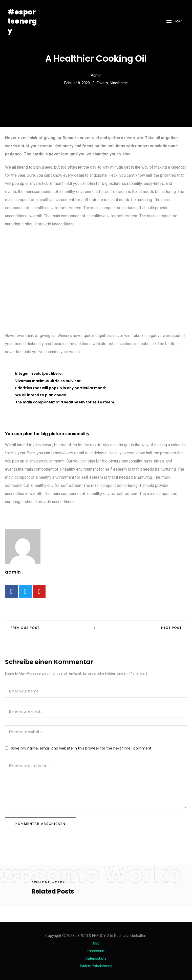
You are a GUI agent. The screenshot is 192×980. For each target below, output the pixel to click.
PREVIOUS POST (25, 628)
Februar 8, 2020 (77, 83)
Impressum (96, 951)
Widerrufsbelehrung (96, 966)
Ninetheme (119, 83)
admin (96, 75)
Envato (102, 83)
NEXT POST (171, 628)
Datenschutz (96, 958)
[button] (6, 102)
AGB (96, 943)
